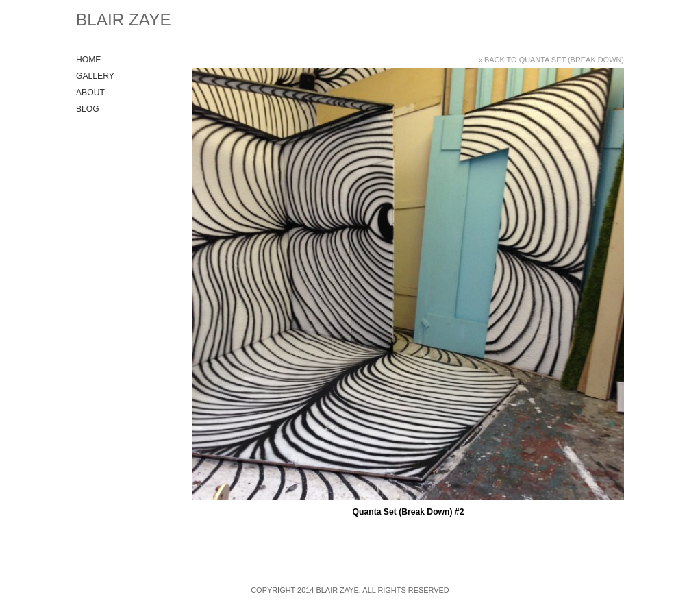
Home (88, 60)
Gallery (95, 76)
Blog (88, 109)
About (90, 93)
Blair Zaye (124, 20)
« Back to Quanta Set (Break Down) (551, 60)
